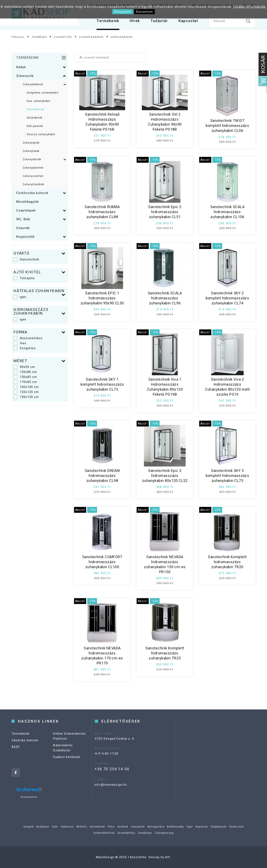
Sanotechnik (26, 259)
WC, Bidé (41, 219)
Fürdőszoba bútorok (41, 193)
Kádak (41, 67)
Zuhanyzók (63, 37)
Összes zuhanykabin (41, 134)
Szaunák (23, 228)
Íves (20, 343)
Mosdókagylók (28, 202)
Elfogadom (123, 12)
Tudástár (159, 21)
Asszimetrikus (28, 338)
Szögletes (25, 348)
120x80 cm (25, 372)
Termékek (39, 37)
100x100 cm (26, 387)
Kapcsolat (188, 21)
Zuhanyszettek (33, 176)
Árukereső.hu (29, 797)
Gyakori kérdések (67, 761)
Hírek (135, 21)
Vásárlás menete (25, 744)
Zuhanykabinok (91, 37)
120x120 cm (26, 392)
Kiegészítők (41, 237)
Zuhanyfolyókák (33, 184)
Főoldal (18, 37)
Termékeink (108, 21)
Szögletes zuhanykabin (43, 93)
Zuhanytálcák (44, 159)
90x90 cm (24, 367)
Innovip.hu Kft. (160, 857)
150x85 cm (25, 377)
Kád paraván (35, 126)
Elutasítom (144, 12)
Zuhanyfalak (31, 151)
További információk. (250, 7)
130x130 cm (26, 397)
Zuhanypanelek (33, 168)
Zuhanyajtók (31, 143)
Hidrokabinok (122, 37)
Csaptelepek (41, 210)
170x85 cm (25, 382)
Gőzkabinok (35, 118)
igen (20, 297)
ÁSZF (16, 751)
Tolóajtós (24, 278)
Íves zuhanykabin (39, 101)
